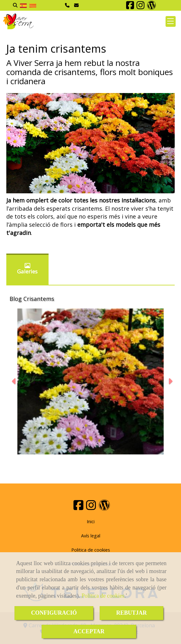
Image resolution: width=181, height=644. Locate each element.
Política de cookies (103, 596)
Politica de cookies (91, 550)
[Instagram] (140, 7)
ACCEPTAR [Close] (89, 631)
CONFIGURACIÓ (54, 613)
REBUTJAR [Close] (131, 613)
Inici (91, 521)
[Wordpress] (152, 7)
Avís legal (91, 536)
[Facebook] (130, 7)
